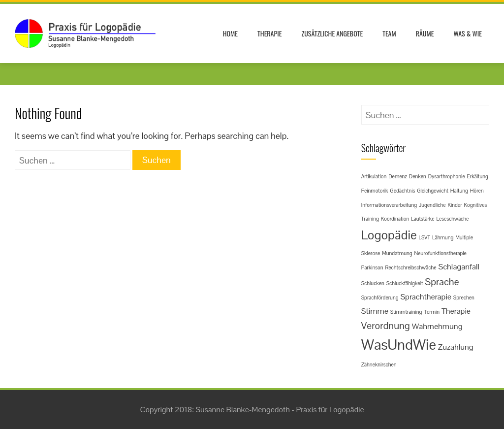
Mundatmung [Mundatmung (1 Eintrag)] (397, 253)
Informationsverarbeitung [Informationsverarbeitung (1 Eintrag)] (389, 205)
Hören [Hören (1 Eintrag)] (477, 191)
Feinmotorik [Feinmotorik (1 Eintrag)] (375, 191)
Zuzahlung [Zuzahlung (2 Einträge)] (456, 347)
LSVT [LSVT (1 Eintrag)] (425, 237)
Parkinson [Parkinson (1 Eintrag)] (372, 267)
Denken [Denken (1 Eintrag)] (418, 176)
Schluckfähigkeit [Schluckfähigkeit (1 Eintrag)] (405, 283)
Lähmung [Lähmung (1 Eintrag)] (443, 237)
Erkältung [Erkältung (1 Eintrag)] (477, 176)
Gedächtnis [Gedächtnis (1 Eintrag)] (402, 191)
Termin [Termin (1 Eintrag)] (432, 312)
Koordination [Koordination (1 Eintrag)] (395, 219)
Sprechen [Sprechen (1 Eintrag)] (464, 297)
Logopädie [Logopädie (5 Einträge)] (389, 235)
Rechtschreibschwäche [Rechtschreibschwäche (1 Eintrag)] (410, 267)
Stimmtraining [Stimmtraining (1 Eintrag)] (406, 312)
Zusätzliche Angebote (332, 33)
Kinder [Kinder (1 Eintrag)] (455, 205)
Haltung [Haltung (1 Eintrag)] (459, 191)
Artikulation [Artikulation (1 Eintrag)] (374, 176)
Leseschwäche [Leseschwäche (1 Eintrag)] (452, 219)
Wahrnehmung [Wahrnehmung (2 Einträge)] (437, 326)
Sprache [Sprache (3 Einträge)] (442, 282)
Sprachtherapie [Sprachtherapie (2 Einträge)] (426, 297)
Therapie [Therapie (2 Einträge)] (456, 311)
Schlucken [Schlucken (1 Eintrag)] (373, 283)
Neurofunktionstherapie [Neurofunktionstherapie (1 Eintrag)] (440, 253)
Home (230, 33)
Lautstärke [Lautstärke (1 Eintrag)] (423, 219)
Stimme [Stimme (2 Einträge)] (375, 311)
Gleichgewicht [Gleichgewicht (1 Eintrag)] (433, 191)
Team (389, 33)
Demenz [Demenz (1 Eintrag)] (398, 176)
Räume (425, 33)
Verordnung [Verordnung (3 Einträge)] (386, 326)
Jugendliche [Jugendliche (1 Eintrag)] (432, 205)
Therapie (269, 33)
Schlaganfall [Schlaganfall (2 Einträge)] (459, 267)
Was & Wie (468, 33)
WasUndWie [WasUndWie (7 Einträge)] (399, 345)
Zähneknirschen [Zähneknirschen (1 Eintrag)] (379, 364)
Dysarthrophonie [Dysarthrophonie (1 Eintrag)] (447, 176)
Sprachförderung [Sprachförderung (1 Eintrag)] (380, 297)
